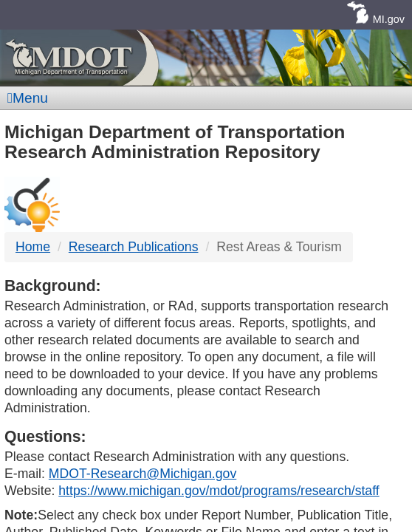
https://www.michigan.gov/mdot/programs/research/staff (219, 491)
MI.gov (389, 19)
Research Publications (134, 247)
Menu (28, 98)
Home (33, 247)
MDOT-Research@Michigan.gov (143, 474)
